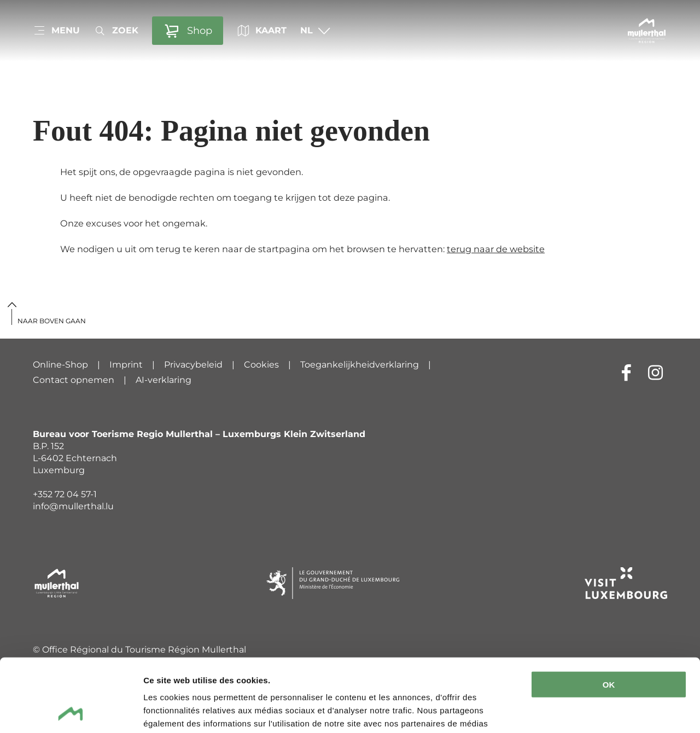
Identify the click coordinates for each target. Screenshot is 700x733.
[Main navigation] (56, 31)
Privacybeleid (193, 365)
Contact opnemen (74, 380)
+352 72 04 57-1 (65, 494)
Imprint (126, 365)
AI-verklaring (164, 380)
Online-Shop (60, 365)
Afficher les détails (180, 711)
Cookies (261, 365)
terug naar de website (496, 249)
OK (609, 616)
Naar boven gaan (52, 321)
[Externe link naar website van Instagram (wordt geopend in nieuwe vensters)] (655, 372)
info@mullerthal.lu (73, 506)
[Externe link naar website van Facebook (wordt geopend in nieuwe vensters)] (626, 372)
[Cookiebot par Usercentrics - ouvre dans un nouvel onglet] (71, 712)
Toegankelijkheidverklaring (360, 365)
